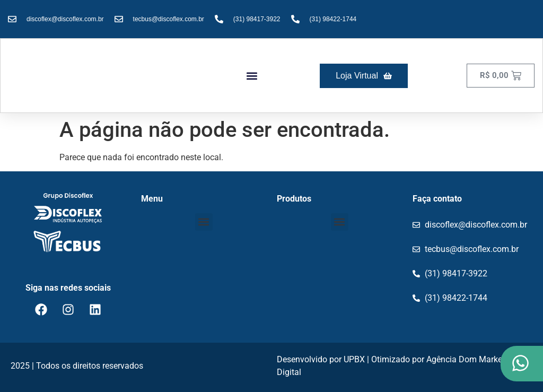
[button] (252, 76)
